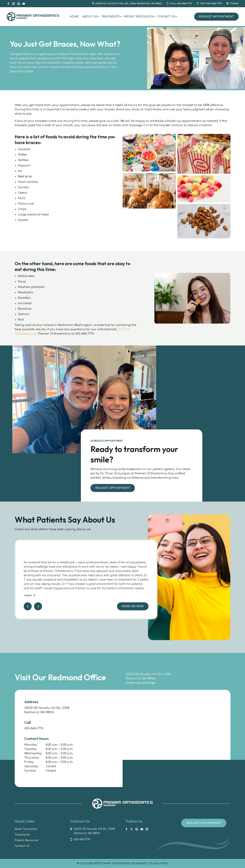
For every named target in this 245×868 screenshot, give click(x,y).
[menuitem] (74, 17)
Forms (234, 4)
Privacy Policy (159, 863)
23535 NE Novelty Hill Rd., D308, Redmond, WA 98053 (129, 4)
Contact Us (22, 846)
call (35, 334)
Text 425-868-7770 (211, 4)
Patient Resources (26, 840)
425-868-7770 (34, 728)
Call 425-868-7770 (181, 4)
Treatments (22, 835)
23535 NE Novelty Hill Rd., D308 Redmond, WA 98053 (94, 831)
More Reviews (133, 610)
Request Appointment (216, 17)
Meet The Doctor (26, 829)
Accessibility (139, 863)
